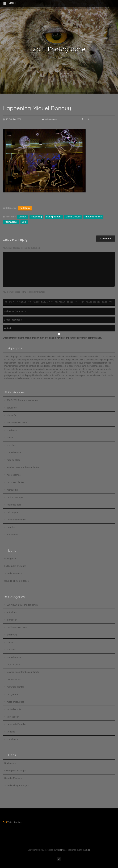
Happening (36, 217)
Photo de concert (93, 217)
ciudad (10, 438)
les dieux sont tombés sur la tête (23, 467)
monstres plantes (16, 482)
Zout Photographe (59, 49)
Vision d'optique (59, 57)
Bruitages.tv (10, 559)
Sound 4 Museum (13, 573)
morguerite (12, 490)
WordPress (61, 850)
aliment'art (12, 415)
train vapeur (13, 512)
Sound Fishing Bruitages (16, 581)
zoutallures (25, 208)
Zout (24, 222)
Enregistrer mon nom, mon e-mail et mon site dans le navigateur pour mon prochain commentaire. (52, 338)
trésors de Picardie (16, 520)
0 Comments (50, 119)
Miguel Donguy (73, 217)
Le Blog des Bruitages (15, 566)
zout (85, 119)
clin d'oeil (11, 445)
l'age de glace (14, 460)
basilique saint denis (17, 423)
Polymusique (11, 222)
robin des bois (14, 505)
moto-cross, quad (16, 497)
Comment (106, 238)
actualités (12, 408)
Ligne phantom (54, 217)
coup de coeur (14, 452)
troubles (11, 527)
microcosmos (14, 475)
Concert (23, 217)
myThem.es (85, 850)
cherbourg (12, 430)
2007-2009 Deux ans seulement (23, 400)
